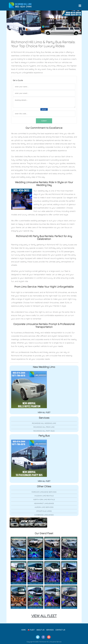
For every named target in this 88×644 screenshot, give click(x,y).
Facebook (43, 637)
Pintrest (49, 637)
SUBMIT (44, 121)
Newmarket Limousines (44, 503)
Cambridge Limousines (44, 515)
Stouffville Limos (44, 511)
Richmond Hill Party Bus (44, 431)
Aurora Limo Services (44, 507)
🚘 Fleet (31, 630)
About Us (40, 630)
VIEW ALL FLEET (44, 616)
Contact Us (60, 630)
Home (23, 630)
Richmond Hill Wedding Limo (44, 423)
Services (50, 630)
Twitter (38, 637)
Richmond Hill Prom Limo (44, 427)
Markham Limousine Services (44, 492)
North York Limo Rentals (44, 499)
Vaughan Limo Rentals (44, 496)
